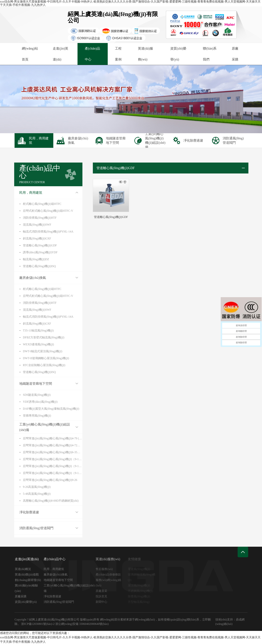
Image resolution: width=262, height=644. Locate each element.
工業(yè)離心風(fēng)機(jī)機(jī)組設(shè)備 (38, 427)
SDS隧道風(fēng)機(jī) (30, 395)
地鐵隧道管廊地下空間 (29, 384)
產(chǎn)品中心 (92, 54)
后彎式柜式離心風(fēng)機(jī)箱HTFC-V (42, 211)
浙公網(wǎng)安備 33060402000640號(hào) (82, 624)
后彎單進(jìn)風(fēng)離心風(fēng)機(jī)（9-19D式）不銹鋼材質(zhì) (46, 473)
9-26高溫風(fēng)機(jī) (30, 487)
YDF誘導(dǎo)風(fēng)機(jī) (34, 402)
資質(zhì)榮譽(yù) (178, 54)
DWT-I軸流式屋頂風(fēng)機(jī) (36, 351)
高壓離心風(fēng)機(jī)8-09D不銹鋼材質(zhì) (44, 501)
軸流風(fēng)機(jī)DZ (30, 259)
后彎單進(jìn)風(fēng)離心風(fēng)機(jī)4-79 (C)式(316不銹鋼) (46, 438)
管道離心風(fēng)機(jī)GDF (34, 245)
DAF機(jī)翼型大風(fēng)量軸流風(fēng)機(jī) (45, 409)
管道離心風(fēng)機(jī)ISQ (33, 266)
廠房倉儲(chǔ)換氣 (26, 278)
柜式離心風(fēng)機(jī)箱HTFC (36, 204)
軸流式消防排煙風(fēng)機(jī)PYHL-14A (42, 232)
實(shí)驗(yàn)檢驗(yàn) (29, 588)
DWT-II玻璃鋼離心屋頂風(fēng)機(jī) (40, 358)
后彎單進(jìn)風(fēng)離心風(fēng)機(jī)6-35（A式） (46, 452)
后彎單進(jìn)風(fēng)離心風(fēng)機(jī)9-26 (44, 480)
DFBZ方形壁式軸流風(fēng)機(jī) (37, 337)
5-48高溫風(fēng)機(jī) (30, 494)
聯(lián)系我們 (210, 54)
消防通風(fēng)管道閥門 (30, 528)
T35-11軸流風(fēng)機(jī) (32, 330)
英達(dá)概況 (25, 569)
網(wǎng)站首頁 (30, 54)
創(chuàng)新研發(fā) (30, 580)
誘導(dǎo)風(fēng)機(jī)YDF (34, 252)
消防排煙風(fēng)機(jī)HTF (33, 218)
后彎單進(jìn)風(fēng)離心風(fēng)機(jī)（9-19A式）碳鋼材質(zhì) (46, 459)
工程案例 (118, 54)
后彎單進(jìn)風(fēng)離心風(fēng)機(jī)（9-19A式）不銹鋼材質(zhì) (46, 466)
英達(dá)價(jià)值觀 (29, 574)
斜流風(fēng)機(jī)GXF (31, 238)
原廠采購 (235, 54)
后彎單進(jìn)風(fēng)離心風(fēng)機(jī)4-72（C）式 (46, 445)
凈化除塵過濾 (23, 512)
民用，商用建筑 (24, 193)
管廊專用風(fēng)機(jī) (31, 416)
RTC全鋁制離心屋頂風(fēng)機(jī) (38, 365)
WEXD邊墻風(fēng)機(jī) (32, 344)
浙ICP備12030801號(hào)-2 (38, 624)
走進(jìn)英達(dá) (60, 54)
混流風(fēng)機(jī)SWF (31, 225)
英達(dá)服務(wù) (145, 54)
